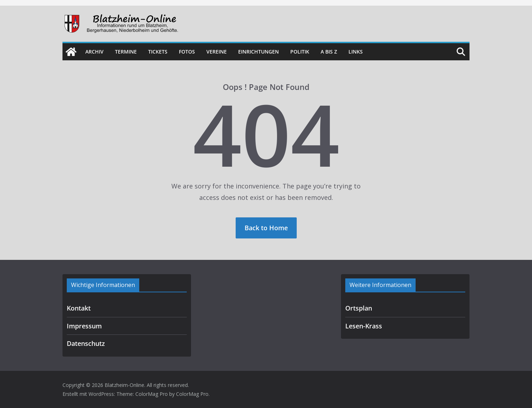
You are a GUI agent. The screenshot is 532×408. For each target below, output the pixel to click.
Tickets (158, 52)
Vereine (217, 52)
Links (356, 52)
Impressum (84, 326)
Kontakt (79, 308)
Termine (126, 52)
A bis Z (329, 52)
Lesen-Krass (364, 326)
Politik (300, 52)
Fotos (187, 52)
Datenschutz (86, 343)
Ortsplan (359, 308)
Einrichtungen (259, 52)
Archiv (94, 52)
